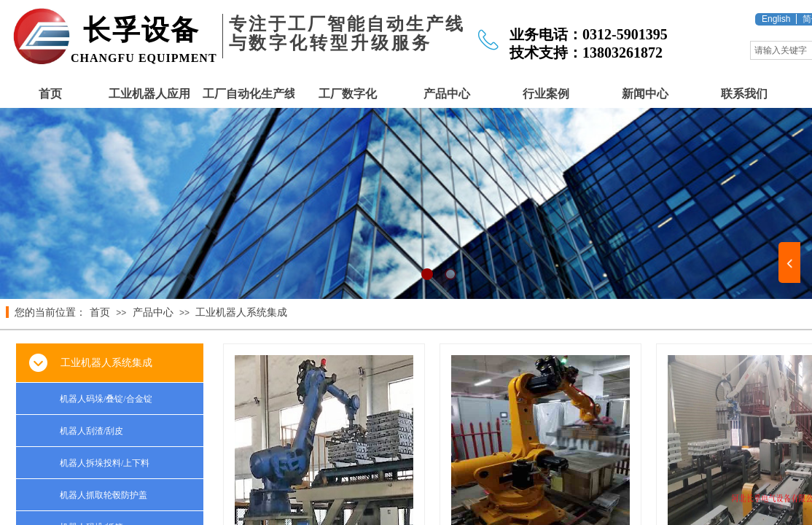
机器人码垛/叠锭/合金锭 (106, 399)
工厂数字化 (348, 94)
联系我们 (744, 94)
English (776, 19)
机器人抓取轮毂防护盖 (104, 495)
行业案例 (546, 94)
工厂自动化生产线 (249, 94)
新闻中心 (645, 94)
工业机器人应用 (149, 94)
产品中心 (447, 94)
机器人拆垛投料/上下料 (105, 463)
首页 (50, 94)
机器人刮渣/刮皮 (91, 431)
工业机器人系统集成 (241, 312)
